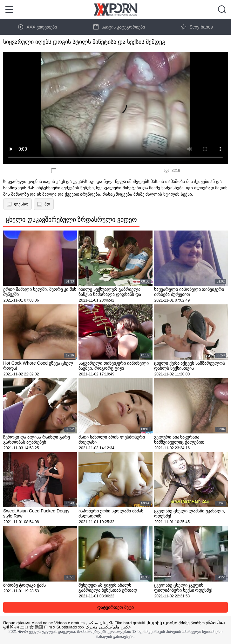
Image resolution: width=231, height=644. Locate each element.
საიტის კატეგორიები (119, 27)
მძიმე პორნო (192, 623)
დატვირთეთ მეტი (115, 607)
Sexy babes (197, 27)
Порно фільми (17, 623)
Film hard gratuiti (130, 623)
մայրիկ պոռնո (162, 623)
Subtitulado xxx (70, 627)
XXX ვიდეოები (37, 27)
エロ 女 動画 (31, 627)
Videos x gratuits (69, 623)
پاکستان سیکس (100, 623)
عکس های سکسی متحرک (108, 627)
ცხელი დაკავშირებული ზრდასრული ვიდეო (71, 219)
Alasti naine (42, 623)
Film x (50, 627)
